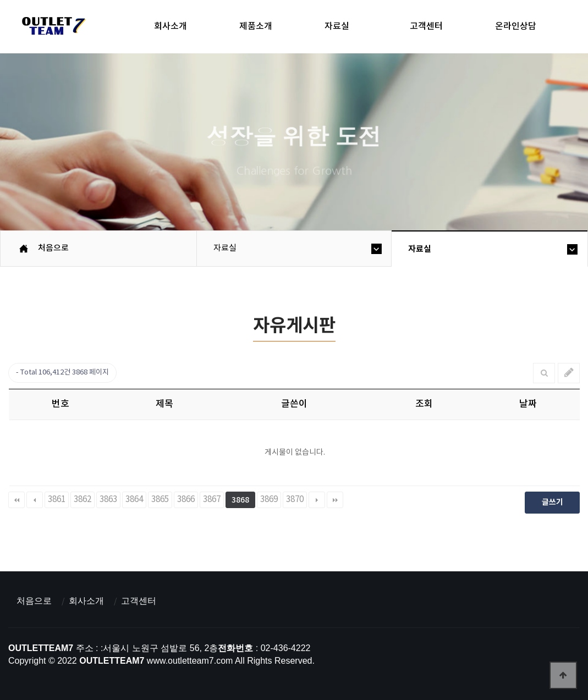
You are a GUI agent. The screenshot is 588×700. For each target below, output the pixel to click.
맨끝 (335, 500)
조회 (424, 404)
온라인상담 (516, 26)
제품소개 (256, 26)
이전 (35, 500)
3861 (57, 500)
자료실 (337, 26)
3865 (160, 500)
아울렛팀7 (52, 28)
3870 (295, 500)
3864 (134, 500)
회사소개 (171, 26)
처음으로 (34, 601)
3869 (269, 500)
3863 (108, 500)
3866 (186, 500)
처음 (17, 500)
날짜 (528, 404)
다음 (317, 500)
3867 (212, 500)
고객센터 (426, 26)
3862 (83, 500)
